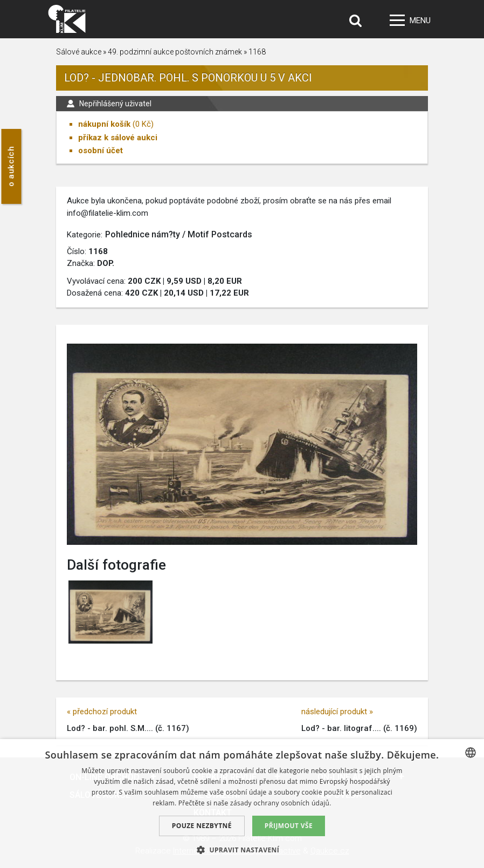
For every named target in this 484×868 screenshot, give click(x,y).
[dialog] (242, 804)
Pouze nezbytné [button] (202, 826)
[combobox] (471, 753)
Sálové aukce (79, 52)
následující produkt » (337, 712)
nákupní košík (104, 124)
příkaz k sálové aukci (118, 138)
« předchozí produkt (102, 712)
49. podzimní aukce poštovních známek (175, 52)
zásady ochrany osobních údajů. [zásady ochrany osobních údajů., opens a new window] (281, 803)
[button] (242, 850)
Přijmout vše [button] (289, 826)
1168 (257, 52)
